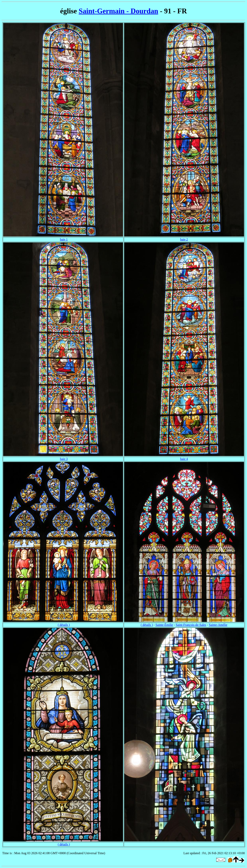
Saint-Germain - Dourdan (118, 11)
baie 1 (64, 239)
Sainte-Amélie (218, 625)
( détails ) (64, 625)
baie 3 (64, 459)
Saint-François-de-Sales (191, 625)
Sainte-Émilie (164, 625)
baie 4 (184, 459)
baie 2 (184, 239)
